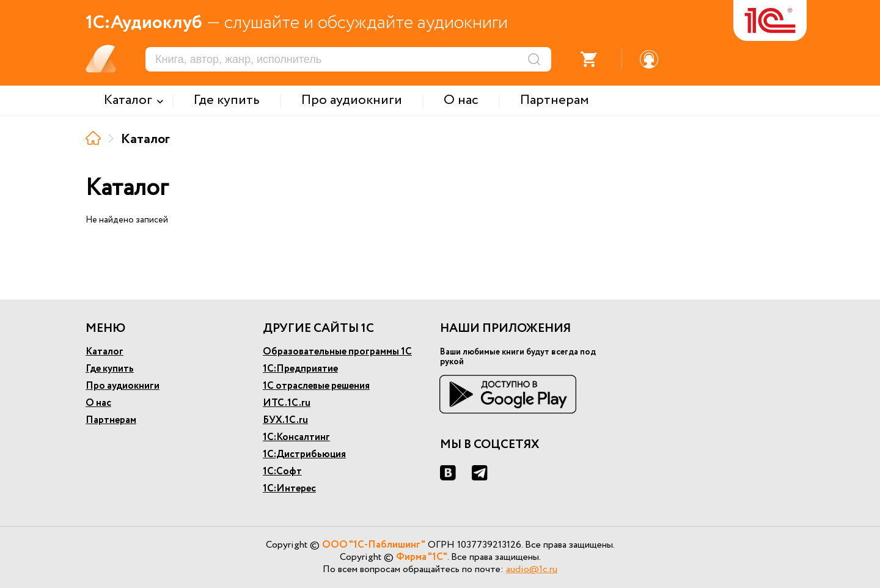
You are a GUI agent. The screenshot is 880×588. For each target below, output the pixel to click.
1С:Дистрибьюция (304, 454)
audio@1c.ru (532, 569)
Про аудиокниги (123, 386)
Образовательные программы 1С (337, 352)
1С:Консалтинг (296, 437)
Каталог (105, 352)
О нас (98, 403)
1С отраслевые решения (316, 386)
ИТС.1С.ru (287, 403)
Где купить (110, 369)
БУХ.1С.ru (285, 420)
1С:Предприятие (300, 369)
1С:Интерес (289, 489)
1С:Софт (282, 472)
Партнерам (111, 420)
